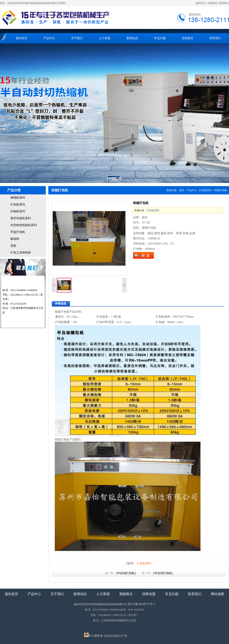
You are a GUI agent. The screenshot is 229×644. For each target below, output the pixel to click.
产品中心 (49, 38)
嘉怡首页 (21, 38)
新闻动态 (132, 38)
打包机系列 (18, 205)
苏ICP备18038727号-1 (141, 604)
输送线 (15, 239)
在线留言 (212, 3)
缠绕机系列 (18, 198)
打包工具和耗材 (21, 253)
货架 (13, 246)
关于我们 (77, 38)
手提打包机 (18, 232)
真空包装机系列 (21, 218)
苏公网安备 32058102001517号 (106, 635)
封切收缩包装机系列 (24, 225)
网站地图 (218, 594)
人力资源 (105, 38)
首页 (182, 190)
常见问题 (160, 38)
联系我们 (224, 3)
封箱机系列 (18, 211)
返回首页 (200, 3)
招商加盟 (149, 594)
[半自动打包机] (126, 573)
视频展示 (126, 594)
